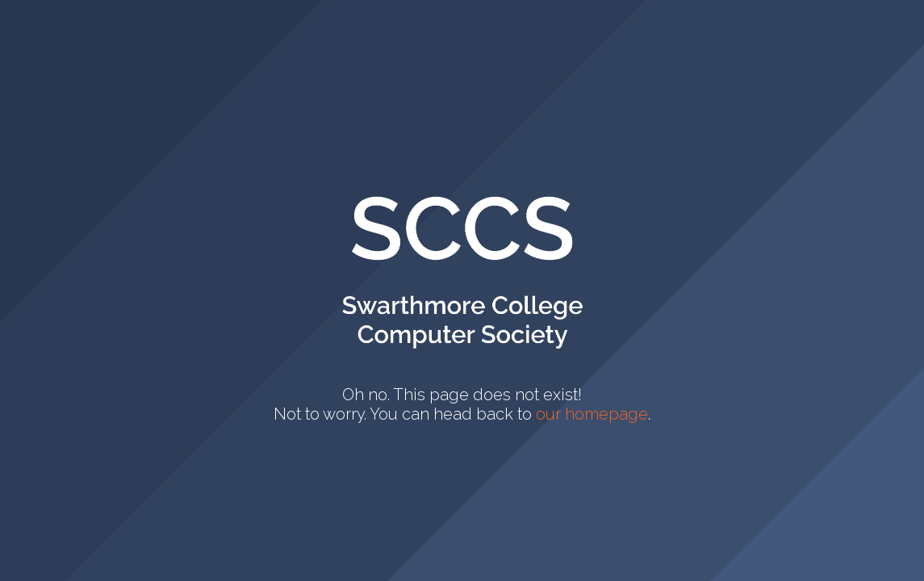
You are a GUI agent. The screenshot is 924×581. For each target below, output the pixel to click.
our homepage (592, 414)
